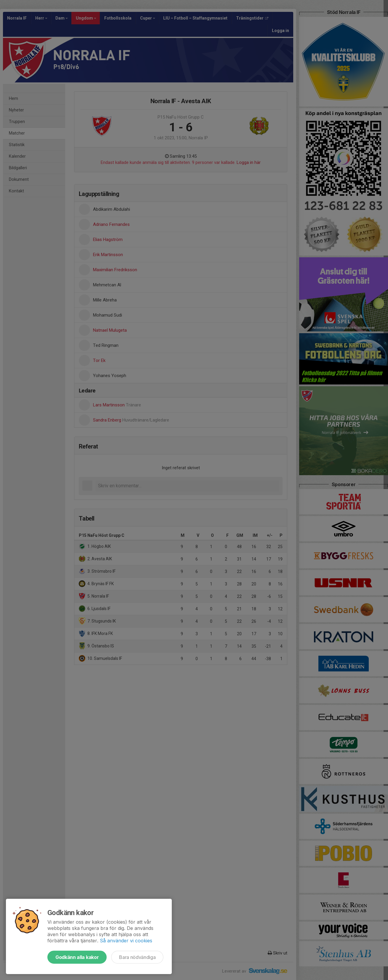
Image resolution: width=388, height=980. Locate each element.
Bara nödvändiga (137, 957)
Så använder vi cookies (126, 941)
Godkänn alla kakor (77, 957)
